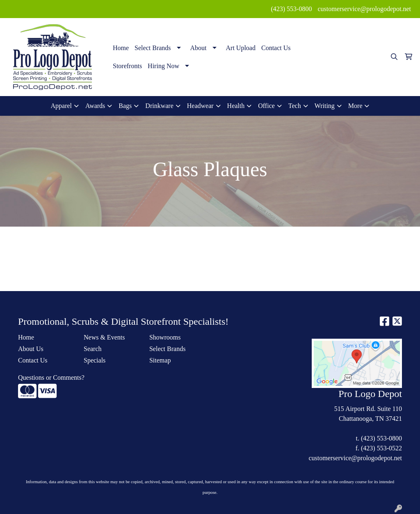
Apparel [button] (62, 106)
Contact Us (276, 48)
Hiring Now (163, 66)
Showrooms (165, 337)
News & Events (104, 337)
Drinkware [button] (159, 106)
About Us (31, 349)
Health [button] (236, 106)
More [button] (355, 106)
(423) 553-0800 (291, 9)
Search (93, 349)
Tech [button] (295, 106)
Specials (95, 360)
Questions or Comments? (51, 377)
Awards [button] (95, 106)
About (199, 48)
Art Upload (241, 48)
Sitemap (160, 360)
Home (121, 48)
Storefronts (127, 66)
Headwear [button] (200, 106)
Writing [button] (325, 106)
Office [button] (266, 106)
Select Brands (153, 48)
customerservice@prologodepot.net (364, 9)
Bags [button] (125, 106)
